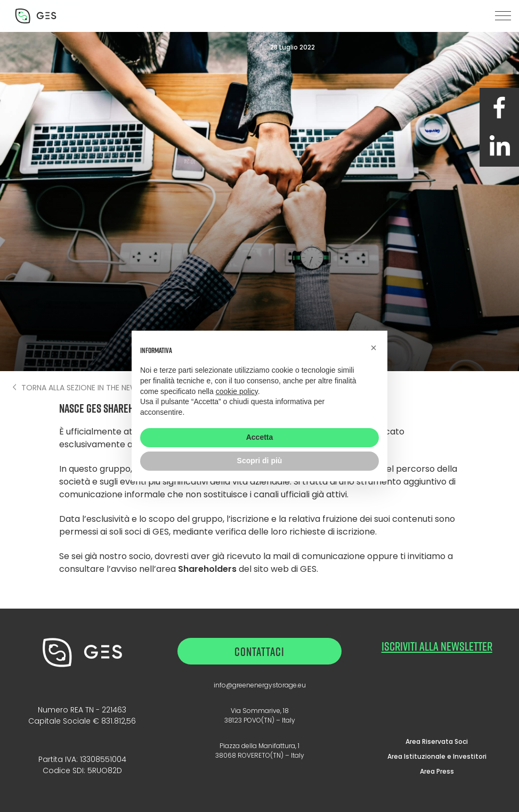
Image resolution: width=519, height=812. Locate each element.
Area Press (437, 771)
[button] (503, 16)
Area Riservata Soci (437, 741)
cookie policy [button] (237, 391)
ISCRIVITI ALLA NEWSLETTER (437, 646)
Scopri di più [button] (260, 461)
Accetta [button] (260, 437)
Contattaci (259, 651)
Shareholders (207, 569)
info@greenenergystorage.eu (260, 685)
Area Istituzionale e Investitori (437, 756)
